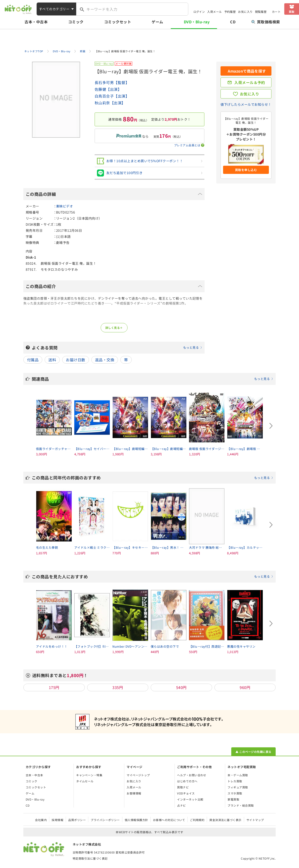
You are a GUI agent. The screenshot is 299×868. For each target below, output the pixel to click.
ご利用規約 (197, 820)
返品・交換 (105, 360)
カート (276, 12)
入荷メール (214, 12)
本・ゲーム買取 (238, 775)
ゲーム (157, 22)
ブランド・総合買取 (241, 805)
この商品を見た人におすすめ (153, 576)
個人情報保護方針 (136, 820)
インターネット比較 (190, 799)
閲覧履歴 (261, 12)
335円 (118, 687)
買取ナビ (183, 787)
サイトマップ (255, 820)
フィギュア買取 (238, 787)
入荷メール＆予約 (250, 82)
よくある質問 (117, 348)
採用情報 (57, 820)
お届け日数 (75, 360)
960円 (245, 687)
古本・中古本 (36, 22)
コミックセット (118, 22)
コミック (76, 22)
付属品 (33, 360)
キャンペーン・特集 (89, 775)
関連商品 (153, 379)
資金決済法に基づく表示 (225, 820)
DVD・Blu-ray (197, 22)
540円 (181, 687)
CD (233, 22)
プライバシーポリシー (105, 820)
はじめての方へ (187, 781)
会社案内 (41, 820)
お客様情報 (134, 793)
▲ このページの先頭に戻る (253, 752)
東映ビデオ (64, 206)
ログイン (199, 12)
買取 (292, 12)
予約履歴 (230, 12)
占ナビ (181, 805)
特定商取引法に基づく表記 (90, 858)
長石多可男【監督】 (112, 82)
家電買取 (233, 799)
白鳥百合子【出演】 (112, 96)
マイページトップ (138, 775)
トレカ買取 (235, 781)
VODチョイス (186, 793)
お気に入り (245, 12)
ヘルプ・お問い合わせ (192, 775)
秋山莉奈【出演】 (110, 103)
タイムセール (85, 781)
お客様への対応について (169, 820)
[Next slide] (271, 426)
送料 (52, 360)
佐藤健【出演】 (108, 89)
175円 (54, 687)
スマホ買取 (235, 793)
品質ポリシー (77, 820)
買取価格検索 (266, 22)
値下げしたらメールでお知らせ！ (246, 104)
